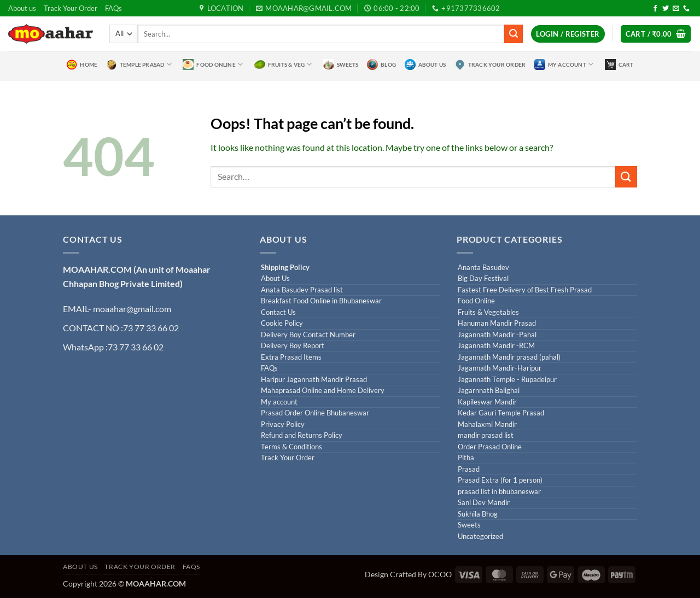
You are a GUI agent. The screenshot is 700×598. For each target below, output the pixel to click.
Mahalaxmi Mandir (487, 424)
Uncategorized (480, 537)
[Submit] (514, 34)
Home (82, 65)
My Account (564, 65)
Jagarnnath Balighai (489, 391)
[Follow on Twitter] (666, 9)
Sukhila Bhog (478, 514)
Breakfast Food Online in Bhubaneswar (321, 301)
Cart (619, 65)
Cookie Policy (282, 323)
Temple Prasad (139, 65)
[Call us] (686, 9)
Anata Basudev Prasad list (302, 290)
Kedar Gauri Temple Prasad (501, 413)
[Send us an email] (676, 9)
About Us (425, 65)
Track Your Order (71, 8)
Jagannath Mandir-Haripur (500, 368)
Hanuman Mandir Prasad (497, 323)
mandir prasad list (486, 435)
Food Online (213, 65)
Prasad (469, 469)
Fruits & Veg (283, 65)
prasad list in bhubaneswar (499, 492)
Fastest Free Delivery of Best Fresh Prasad (525, 290)
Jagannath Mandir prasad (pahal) (509, 357)
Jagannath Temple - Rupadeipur (507, 380)
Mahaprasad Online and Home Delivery (323, 391)
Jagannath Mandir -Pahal (497, 335)
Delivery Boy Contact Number (308, 335)
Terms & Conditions (291, 447)
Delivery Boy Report (293, 346)
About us (22, 8)
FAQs (113, 8)
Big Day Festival (483, 279)
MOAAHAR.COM (97, 269)
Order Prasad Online (490, 447)
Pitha (466, 458)
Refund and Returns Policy (302, 435)
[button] (568, 34)
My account (279, 402)
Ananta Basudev (483, 268)
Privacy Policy (283, 424)
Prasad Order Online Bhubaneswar (315, 413)
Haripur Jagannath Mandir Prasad (314, 380)
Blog (381, 65)
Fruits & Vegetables (488, 312)
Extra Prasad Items (291, 357)
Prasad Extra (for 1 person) (500, 480)
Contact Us (278, 312)
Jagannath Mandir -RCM (496, 346)
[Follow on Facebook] (655, 9)
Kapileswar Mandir (487, 402)
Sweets (341, 65)
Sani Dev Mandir (484, 503)
